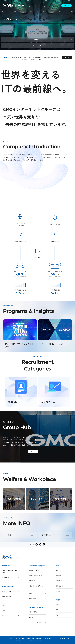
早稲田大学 (65, 581)
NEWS (10, 610)
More (67, 58)
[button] (28, 53)
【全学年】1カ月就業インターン (37, 587)
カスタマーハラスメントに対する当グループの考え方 (50, 641)
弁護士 (65, 610)
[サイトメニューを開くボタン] (73, 10)
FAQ (10, 615)
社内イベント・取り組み (37, 622)
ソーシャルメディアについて (62, 639)
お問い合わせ (33, 641)
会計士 (65, 605)
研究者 (65, 615)
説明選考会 (37, 593)
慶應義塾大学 (65, 586)
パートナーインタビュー (10, 591)
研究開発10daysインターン (37, 581)
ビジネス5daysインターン (37, 576)
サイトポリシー (10, 639)
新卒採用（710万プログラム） (37, 571)
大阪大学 (65, 591)
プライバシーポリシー (20, 639)
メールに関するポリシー (48, 639)
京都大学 (65, 576)
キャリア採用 (37, 598)
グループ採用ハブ (10, 596)
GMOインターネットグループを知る (10, 572)
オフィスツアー (37, 617)
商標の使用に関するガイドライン (21, 641)
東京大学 (65, 571)
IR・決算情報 (10, 578)
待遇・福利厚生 (37, 612)
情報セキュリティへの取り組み (34, 639)
